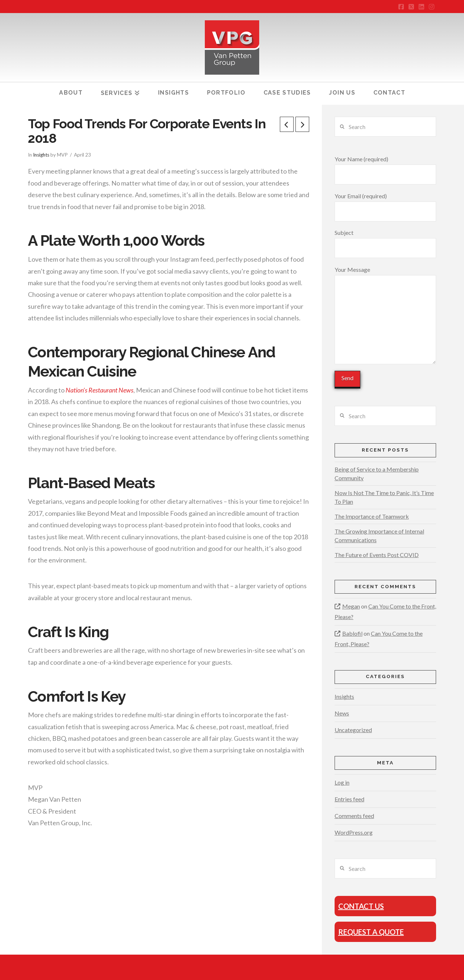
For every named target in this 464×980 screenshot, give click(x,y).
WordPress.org (354, 832)
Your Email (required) (385, 204)
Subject (385, 241)
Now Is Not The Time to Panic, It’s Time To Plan (384, 497)
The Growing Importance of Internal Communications (379, 535)
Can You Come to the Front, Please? (385, 611)
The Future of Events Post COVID (377, 555)
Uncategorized (353, 730)
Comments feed (354, 816)
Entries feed (349, 799)
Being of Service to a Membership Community (377, 474)
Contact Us (361, 906)
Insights (41, 155)
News (342, 713)
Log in (342, 782)
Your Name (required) (385, 167)
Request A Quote (371, 932)
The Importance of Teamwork (372, 516)
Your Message (385, 275)
